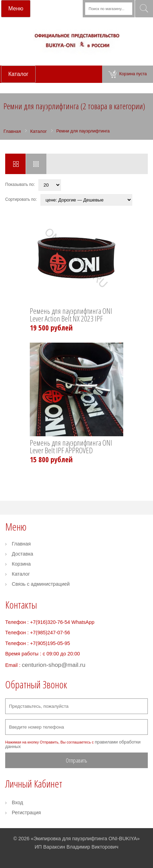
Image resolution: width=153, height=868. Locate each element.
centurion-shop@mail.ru (54, 665)
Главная (21, 544)
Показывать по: (20, 184)
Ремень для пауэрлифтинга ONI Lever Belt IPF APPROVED (71, 447)
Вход (17, 802)
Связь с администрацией (41, 584)
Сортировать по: (21, 199)
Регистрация (26, 813)
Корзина (21, 564)
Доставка (22, 554)
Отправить (76, 760)
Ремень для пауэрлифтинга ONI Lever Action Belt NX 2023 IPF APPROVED (71, 315)
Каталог (21, 574)
